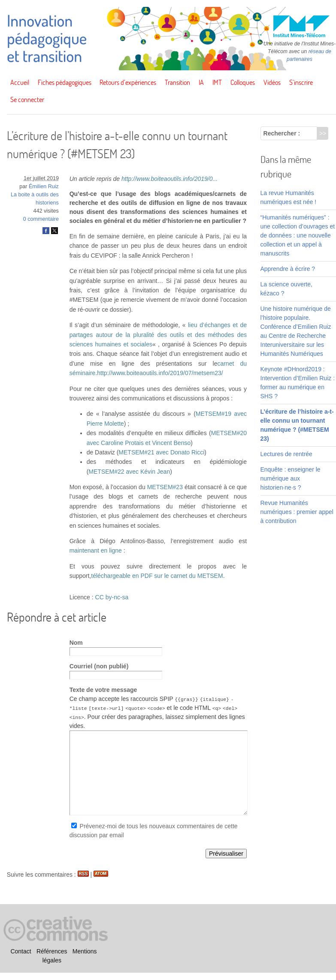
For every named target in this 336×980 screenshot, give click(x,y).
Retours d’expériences (128, 82)
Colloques (243, 82)
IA (201, 82)
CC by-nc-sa (112, 597)
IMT (217, 82)
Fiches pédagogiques (65, 82)
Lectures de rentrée (286, 454)
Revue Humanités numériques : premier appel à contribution (297, 512)
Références (52, 951)
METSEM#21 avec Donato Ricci (161, 452)
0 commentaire (41, 219)
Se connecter (27, 99)
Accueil (20, 82)
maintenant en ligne (96, 550)
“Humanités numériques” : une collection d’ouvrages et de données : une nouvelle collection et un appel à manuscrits (298, 235)
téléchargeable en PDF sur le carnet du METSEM (157, 576)
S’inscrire (301, 82)
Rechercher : (282, 133)
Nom (76, 643)
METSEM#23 (165, 487)
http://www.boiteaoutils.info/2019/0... (170, 179)
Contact (21, 951)
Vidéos (272, 82)
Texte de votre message (103, 690)
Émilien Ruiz (44, 186)
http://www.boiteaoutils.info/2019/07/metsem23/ (160, 373)
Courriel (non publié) (99, 666)
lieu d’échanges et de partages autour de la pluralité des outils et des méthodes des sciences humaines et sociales (158, 335)
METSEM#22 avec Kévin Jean (129, 472)
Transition (177, 82)
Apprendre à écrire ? (288, 269)
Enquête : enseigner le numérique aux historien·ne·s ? (291, 478)
